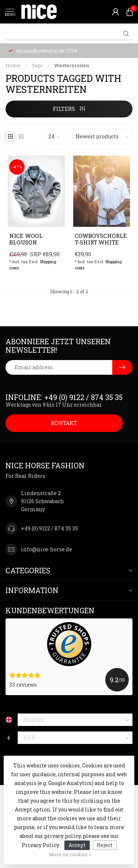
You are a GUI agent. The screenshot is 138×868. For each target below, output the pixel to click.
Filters (69, 109)
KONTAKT (64, 423)
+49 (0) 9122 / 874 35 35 (49, 528)
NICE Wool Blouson (26, 239)
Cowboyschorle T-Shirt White (101, 239)
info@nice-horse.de (47, 549)
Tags (37, 65)
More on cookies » (70, 854)
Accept (77, 845)
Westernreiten (72, 65)
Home (13, 65)
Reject (105, 845)
